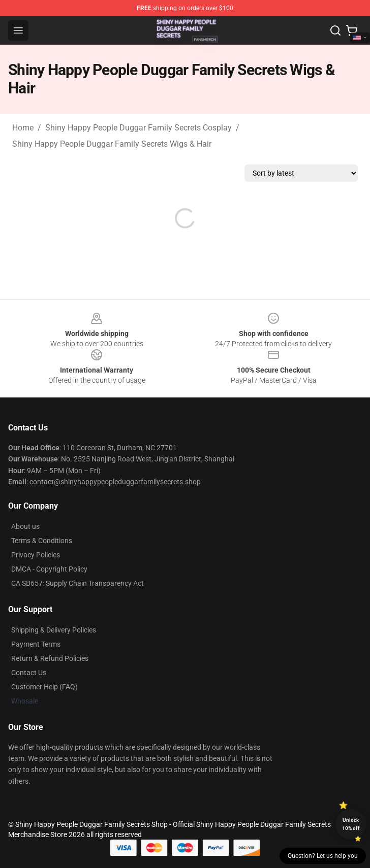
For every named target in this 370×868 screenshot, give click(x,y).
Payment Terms (36, 644)
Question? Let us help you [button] (323, 856)
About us (25, 526)
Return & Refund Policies (50, 658)
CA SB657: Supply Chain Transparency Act (78, 583)
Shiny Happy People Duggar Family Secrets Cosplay (138, 128)
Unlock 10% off (351, 824)
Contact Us (29, 673)
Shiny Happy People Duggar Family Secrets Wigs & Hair (112, 144)
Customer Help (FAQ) (44, 687)
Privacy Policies (36, 555)
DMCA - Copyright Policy (49, 569)
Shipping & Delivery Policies (54, 630)
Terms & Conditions (42, 541)
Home (23, 128)
